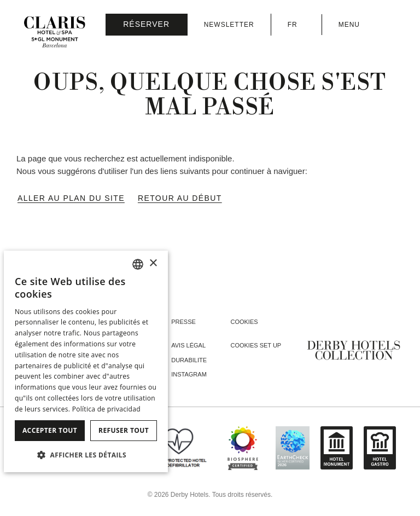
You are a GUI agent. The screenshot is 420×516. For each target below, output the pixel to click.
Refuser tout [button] (124, 430)
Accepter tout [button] (50, 430)
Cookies (244, 322)
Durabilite (189, 360)
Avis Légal (188, 345)
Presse (183, 322)
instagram (189, 374)
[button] (86, 455)
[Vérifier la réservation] (147, 25)
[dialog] (86, 361)
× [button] (153, 263)
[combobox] (138, 264)
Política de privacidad (106, 409)
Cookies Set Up (256, 345)
